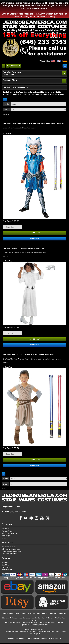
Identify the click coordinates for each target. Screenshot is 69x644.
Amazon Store (7, 571)
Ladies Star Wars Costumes (12, 553)
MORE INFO (34, 239)
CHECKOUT (15, 66)
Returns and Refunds (9, 534)
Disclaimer (52, 614)
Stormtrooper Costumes (40, 626)
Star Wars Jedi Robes (13, 624)
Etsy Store (5, 566)
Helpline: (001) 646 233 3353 (14, 513)
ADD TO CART (34, 233)
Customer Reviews (8, 548)
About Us (62, 614)
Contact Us (6, 530)
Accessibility (35, 614)
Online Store (8, 614)
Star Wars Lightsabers (10, 555)
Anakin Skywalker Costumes (42, 619)
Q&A (17, 614)
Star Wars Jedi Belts (30, 624)
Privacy (24, 614)
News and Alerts (10, 80)
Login (4, 539)
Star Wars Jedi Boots (47, 624)
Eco (44, 614)
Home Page (6, 537)
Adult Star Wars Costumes (11, 550)
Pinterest (5, 564)
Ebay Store (6, 568)
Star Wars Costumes (9, 619)
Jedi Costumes (25, 619)
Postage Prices (7, 532)
